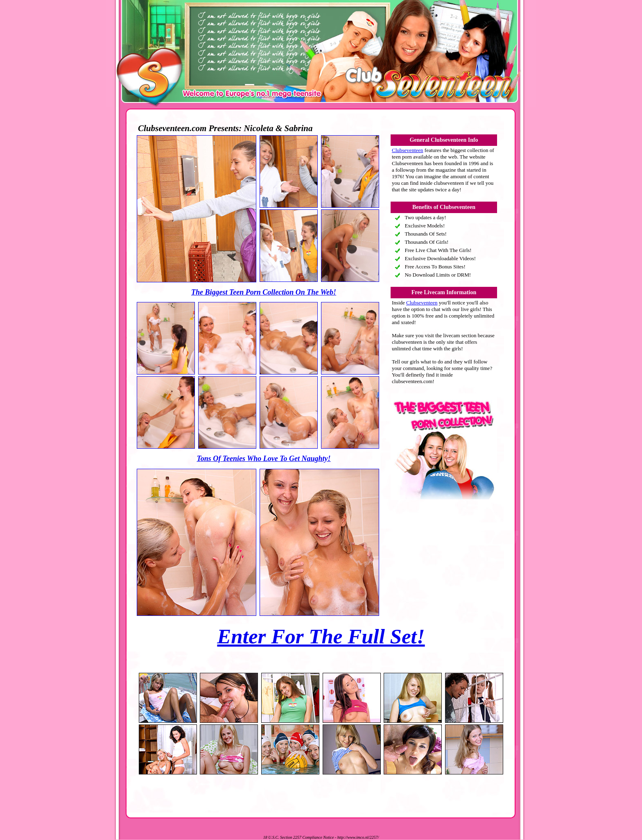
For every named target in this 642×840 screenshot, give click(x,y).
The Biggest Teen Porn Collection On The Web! (264, 292)
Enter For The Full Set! (321, 636)
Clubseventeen (408, 150)
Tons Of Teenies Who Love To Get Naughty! (263, 459)
